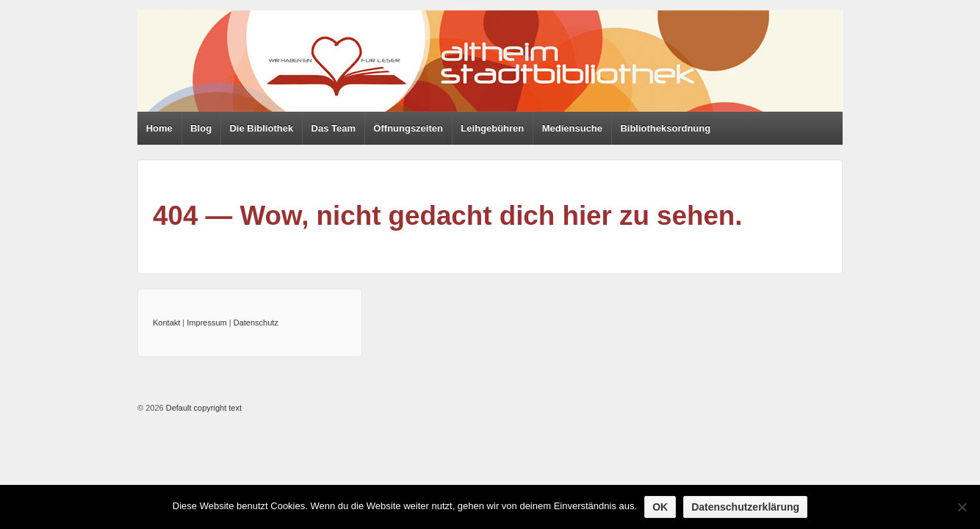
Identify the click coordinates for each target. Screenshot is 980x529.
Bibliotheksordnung (665, 128)
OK (660, 507)
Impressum (206, 323)
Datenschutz (256, 323)
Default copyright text (203, 408)
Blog (201, 128)
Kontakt (166, 323)
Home (159, 128)
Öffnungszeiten (408, 128)
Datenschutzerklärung (745, 507)
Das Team (334, 128)
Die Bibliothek (261, 128)
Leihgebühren (492, 128)
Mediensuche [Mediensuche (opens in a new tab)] (572, 128)
